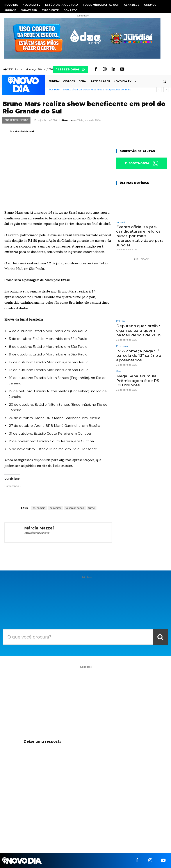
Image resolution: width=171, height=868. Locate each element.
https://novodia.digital (37, 533)
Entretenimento (16, 120)
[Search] (160, 637)
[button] (164, 81)
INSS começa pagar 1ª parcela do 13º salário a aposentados (138, 355)
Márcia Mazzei (24, 131)
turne (92, 508)
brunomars (39, 508)
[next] (166, 90)
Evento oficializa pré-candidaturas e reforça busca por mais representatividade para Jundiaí (140, 236)
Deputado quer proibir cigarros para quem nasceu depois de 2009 (139, 330)
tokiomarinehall (75, 508)
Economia (122, 346)
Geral (119, 370)
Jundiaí (120, 222)
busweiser (55, 508)
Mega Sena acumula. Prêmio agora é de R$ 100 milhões (141, 380)
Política (120, 321)
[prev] (159, 90)
